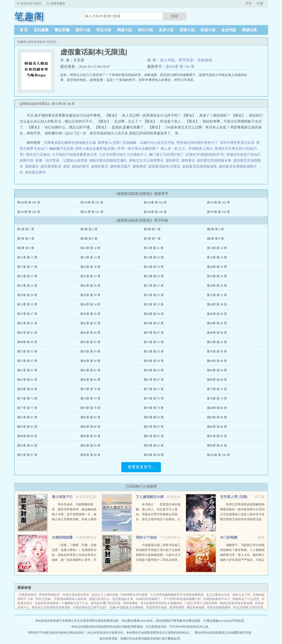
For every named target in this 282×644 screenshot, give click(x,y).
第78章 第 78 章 (90, 408)
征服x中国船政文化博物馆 (126, 607)
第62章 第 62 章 (90, 370)
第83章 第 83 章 (154, 417)
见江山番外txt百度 (218, 595)
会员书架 (229, 30)
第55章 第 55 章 (154, 351)
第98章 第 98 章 (90, 455)
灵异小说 (166, 30)
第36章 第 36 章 (217, 304)
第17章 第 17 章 (27, 267)
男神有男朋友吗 (49, 595)
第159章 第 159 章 (218, 212)
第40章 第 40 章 (217, 314)
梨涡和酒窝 (177, 607)
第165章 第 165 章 (92, 202)
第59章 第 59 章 (154, 361)
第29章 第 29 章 (27, 295)
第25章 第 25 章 (27, 286)
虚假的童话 (100, 166)
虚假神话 (140, 166)
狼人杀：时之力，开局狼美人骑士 (187, 149)
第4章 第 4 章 (215, 229)
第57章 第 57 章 (27, 361)
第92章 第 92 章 (217, 436)
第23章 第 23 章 (154, 276)
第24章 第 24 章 (217, 276)
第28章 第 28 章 (217, 286)
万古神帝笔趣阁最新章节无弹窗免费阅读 (177, 595)
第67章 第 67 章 (154, 380)
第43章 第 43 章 (154, 323)
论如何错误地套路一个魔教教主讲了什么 (62, 603)
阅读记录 (250, 30)
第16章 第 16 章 (217, 257)
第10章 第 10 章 (90, 248)
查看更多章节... (141, 467)
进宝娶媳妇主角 (123, 599)
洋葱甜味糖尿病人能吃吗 (70, 599)
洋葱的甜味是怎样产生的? (90, 607)
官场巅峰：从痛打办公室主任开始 (149, 143)
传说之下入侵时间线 (105, 595)
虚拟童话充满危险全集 (215, 161)
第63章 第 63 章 (154, 370)
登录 (249, 3)
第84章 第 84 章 (217, 417)
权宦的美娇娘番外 (219, 607)
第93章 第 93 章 (27, 446)
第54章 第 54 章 (90, 351)
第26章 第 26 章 (90, 286)
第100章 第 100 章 (218, 455)
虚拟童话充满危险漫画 (200, 166)
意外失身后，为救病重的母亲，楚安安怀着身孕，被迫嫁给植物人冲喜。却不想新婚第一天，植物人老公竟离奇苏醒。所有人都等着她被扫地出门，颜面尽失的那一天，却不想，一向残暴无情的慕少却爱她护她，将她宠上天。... (74, 519)
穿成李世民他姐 (157, 607)
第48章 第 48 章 (217, 333)
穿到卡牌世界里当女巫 (237, 143)
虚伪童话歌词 (52, 166)
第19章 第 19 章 (154, 267)
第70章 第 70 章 (90, 389)
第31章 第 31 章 (154, 295)
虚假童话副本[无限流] (42, 42)
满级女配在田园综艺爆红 (108, 161)
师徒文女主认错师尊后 (146, 161)
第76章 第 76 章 (217, 398)
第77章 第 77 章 (27, 408)
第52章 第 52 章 (217, 342)
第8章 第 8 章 (215, 239)
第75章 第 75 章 (154, 398)
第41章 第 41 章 (27, 323)
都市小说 (83, 30)
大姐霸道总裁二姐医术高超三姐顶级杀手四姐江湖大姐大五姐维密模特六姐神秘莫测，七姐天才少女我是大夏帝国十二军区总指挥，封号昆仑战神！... (158, 555)
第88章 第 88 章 (217, 427)
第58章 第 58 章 (90, 361)
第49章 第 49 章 (27, 342)
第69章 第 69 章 (27, 389)
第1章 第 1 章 (26, 229)
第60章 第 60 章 (217, 361)
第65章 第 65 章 (27, 380)
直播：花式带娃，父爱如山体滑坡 (61, 161)
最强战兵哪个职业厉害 (106, 603)
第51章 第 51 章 (154, 342)
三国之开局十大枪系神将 (201, 603)
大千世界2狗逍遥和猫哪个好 (182, 599)
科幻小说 (145, 30)
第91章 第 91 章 (154, 436)
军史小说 (104, 30)
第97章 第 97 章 (27, 455)
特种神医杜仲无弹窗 (134, 595)
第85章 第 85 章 (27, 427)
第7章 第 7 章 (152, 239)
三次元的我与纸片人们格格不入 (123, 155)
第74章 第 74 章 (90, 398)
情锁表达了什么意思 (246, 599)
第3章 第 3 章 (152, 229)
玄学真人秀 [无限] (234, 497)
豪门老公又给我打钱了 (166, 155)
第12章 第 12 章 (217, 248)
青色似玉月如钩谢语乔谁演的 (51, 607)
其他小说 (208, 30)
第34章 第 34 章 (90, 304)
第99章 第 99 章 (154, 455)
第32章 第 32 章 (217, 295)
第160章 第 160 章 (155, 212)
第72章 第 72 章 (217, 389)
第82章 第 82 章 (90, 417)
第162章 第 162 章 (29, 212)
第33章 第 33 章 (27, 304)
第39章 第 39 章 (154, 314)
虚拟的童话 (81, 166)
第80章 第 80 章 (217, 408)
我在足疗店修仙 (38, 155)
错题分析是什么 (99, 599)
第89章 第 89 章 (27, 436)
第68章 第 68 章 (217, 380)
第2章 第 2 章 (89, 229)
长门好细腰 (229, 537)
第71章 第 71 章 (154, 389)
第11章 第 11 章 (154, 248)
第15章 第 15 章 (154, 257)
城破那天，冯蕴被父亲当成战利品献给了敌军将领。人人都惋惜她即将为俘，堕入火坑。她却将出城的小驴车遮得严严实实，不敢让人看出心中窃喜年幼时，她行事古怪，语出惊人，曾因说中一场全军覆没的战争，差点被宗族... (242, 560)
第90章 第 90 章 (90, 436)
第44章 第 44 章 (217, 323)
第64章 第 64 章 (217, 370)
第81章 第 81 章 (27, 417)
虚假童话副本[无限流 (165, 166)
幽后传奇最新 (196, 607)
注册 (260, 3)
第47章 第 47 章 (154, 333)
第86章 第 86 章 (90, 427)
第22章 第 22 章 (90, 276)
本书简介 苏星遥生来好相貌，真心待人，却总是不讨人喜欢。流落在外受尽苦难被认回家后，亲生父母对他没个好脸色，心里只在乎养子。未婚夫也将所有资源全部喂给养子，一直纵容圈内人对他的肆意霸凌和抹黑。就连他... (158, 519)
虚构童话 (189, 161)
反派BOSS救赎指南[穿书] (205, 155)
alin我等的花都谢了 (148, 599)
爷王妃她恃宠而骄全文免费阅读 (161, 603)
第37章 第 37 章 (27, 314)
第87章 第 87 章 (154, 427)
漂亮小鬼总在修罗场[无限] (95, 149)
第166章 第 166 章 (180, 67)
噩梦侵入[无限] (109, 143)
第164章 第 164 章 (155, 202)
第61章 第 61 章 (27, 370)
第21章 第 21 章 (27, 276)
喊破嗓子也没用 (61, 149)
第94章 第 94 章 (90, 446)
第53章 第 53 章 (27, 351)
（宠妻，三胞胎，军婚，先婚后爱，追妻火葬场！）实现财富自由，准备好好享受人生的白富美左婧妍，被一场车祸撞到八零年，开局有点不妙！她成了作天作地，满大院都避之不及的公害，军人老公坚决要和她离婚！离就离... (74, 560)
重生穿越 (62, 30)
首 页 (24, 30)
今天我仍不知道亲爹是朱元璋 (74, 155)
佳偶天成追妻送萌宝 (76, 595)
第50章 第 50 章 (90, 342)
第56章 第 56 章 (217, 351)
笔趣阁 (22, 42)
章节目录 (186, 60)
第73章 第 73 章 (27, 398)
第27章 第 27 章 (154, 286)
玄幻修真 (41, 30)
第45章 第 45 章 (27, 333)
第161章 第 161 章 (92, 212)
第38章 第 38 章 (90, 314)
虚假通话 (33, 166)
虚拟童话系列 (36, 172)
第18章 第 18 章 (90, 267)
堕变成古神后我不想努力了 (197, 143)
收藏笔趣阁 (58, 3)
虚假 (67, 166)
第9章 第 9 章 (26, 248)
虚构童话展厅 (121, 166)
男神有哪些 (130, 603)
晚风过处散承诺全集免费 (236, 603)
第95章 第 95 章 (154, 446)
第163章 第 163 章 (218, 202)
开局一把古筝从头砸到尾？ (138, 149)
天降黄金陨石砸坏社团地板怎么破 (70, 143)
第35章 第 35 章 (154, 304)
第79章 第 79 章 (154, 408)
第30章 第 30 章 (90, 295)
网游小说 (125, 30)
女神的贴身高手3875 (217, 599)
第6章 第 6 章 (89, 239)
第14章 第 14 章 (90, 257)
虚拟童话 (173, 161)
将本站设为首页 (31, 3)
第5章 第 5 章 (26, 239)
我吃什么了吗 (241, 595)
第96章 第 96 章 (217, 446)
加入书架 (167, 60)
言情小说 (187, 30)
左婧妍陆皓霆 (62, 537)
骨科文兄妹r (43, 599)
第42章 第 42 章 (90, 323)
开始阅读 (205, 60)
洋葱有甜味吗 (28, 595)
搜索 (175, 16)
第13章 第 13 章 (27, 257)
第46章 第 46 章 (90, 333)
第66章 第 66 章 (90, 380)
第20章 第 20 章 (217, 267)
